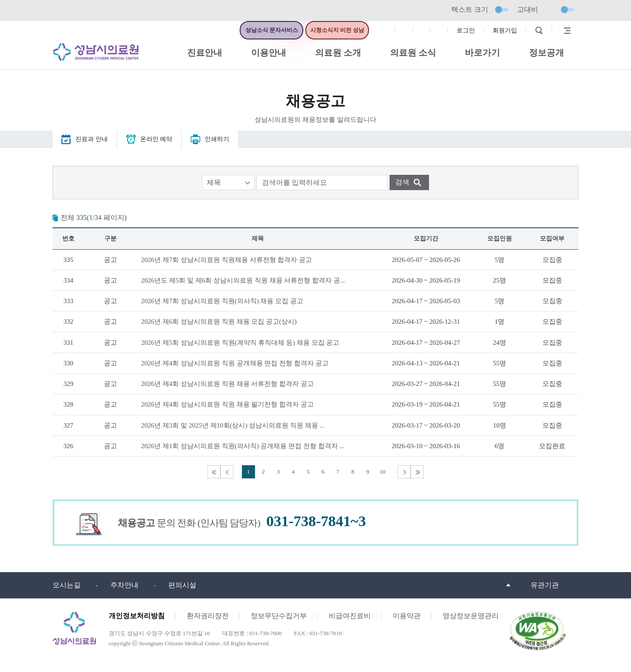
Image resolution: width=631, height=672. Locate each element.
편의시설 (182, 585)
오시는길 (67, 585)
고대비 (546, 9)
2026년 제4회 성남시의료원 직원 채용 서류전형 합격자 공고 (227, 384)
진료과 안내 (92, 139)
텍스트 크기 (480, 9)
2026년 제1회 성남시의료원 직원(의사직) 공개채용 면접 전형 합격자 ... (243, 446)
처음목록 (214, 472)
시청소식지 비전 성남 (337, 30)
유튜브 (439, 31)
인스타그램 (404, 31)
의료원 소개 (338, 53)
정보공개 (546, 53)
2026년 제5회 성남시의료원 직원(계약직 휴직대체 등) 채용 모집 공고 (240, 343)
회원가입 (505, 30)
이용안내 (269, 53)
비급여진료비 (350, 616)
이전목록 (227, 472)
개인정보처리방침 (137, 616)
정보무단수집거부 (279, 616)
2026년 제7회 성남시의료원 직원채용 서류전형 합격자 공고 (227, 260)
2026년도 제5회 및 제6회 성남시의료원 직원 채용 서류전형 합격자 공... (243, 280)
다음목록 (404, 472)
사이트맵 (565, 31)
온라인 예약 (156, 139)
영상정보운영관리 (471, 616)
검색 (539, 31)
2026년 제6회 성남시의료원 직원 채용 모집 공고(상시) (219, 322)
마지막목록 (417, 472)
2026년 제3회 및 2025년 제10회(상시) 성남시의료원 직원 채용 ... (233, 425)
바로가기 (482, 53)
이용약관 (407, 616)
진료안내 (205, 53)
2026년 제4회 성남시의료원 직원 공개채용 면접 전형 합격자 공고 (235, 363)
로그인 (466, 30)
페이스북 (386, 31)
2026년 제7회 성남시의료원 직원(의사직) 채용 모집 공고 (222, 301)
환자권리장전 (208, 616)
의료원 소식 (413, 53)
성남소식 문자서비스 (272, 30)
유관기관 (545, 585)
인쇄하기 (217, 139)
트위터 (422, 31)
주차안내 (124, 585)
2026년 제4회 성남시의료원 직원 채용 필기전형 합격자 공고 (227, 404)
